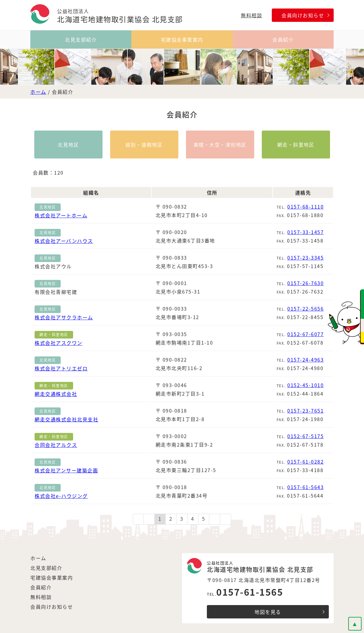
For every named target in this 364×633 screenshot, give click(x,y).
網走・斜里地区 (296, 145)
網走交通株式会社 (56, 394)
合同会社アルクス (56, 445)
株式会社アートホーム (61, 215)
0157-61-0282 (305, 461)
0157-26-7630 (305, 283)
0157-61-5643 (305, 487)
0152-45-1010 (305, 385)
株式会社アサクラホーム (64, 317)
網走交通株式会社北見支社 (66, 419)
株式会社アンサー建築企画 (66, 470)
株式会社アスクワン (59, 343)
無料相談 (251, 15)
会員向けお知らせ (303, 15)
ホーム (38, 92)
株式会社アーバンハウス (64, 241)
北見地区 (68, 145)
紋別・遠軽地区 (144, 145)
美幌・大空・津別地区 (220, 145)
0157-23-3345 (305, 257)
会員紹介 (283, 39)
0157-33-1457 (305, 232)
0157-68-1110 (305, 206)
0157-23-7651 (305, 410)
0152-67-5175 (305, 436)
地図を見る (268, 612)
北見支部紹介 (81, 39)
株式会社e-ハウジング (61, 496)
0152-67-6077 (305, 334)
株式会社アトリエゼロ (61, 368)
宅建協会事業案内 (182, 39)
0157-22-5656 (305, 308)
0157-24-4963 (305, 359)
